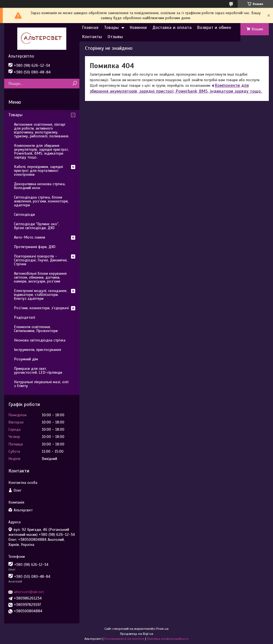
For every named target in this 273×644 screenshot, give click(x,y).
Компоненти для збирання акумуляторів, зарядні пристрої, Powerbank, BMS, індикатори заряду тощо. (176, 88)
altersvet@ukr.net (29, 592)
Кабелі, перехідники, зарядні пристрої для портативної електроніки (38, 171)
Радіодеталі (25, 317)
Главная (90, 28)
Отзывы (115, 37)
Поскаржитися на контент (124, 639)
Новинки (138, 28)
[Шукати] (75, 84)
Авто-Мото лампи (30, 237)
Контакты (92, 37)
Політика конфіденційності (168, 639)
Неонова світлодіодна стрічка (40, 340)
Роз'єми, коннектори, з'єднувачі (41, 308)
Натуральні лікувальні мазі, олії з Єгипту (41, 384)
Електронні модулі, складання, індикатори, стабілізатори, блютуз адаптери (41, 295)
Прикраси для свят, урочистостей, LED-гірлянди (38, 371)
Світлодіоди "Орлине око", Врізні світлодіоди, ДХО (37, 226)
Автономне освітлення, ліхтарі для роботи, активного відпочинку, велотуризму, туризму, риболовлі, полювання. (42, 130)
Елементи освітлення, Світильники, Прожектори (36, 329)
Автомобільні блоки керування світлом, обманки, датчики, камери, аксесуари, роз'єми (40, 277)
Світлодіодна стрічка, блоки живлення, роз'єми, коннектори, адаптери (41, 201)
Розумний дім (26, 359)
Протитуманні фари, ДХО (35, 247)
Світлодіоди (24, 215)
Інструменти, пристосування (37, 350)
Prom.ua (162, 629)
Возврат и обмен (214, 28)
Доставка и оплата (172, 28)
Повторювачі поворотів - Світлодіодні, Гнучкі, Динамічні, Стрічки (41, 260)
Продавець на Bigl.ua (137, 634)
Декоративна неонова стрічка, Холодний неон (40, 186)
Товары (111, 28)
